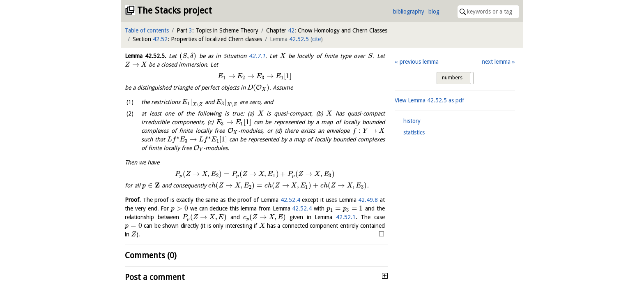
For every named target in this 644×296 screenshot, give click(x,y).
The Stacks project (175, 10)
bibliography (409, 12)
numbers (452, 78)
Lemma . (146, 56)
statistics (414, 132)
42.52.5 (299, 39)
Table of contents (147, 30)
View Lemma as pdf (429, 100)
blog (434, 12)
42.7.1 (257, 56)
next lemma (496, 62)
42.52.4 (290, 200)
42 (291, 30)
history (412, 121)
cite (316, 39)
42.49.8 (368, 200)
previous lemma (419, 62)
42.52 (160, 39)
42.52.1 (346, 217)
